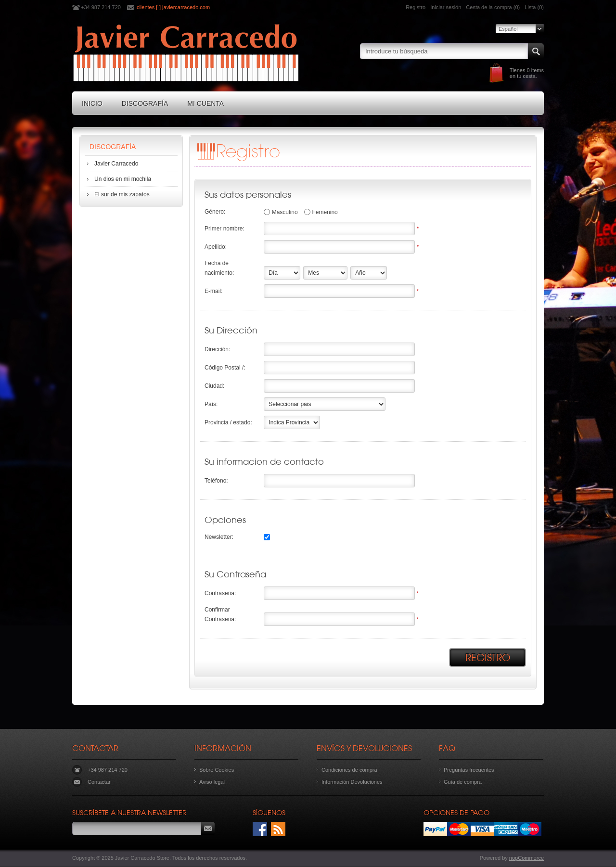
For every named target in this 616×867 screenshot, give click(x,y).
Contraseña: (220, 593)
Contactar (99, 782)
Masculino (285, 212)
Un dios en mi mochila (123, 179)
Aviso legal (212, 782)
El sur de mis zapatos (122, 194)
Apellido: (216, 247)
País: (211, 404)
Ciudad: (214, 386)
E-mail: (213, 291)
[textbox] (444, 51)
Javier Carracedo (116, 164)
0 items (535, 70)
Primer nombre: (225, 229)
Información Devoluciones (352, 782)
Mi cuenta (205, 103)
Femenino (325, 212)
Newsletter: (219, 537)
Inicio (92, 103)
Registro (416, 7)
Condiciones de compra (349, 770)
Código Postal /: (225, 368)
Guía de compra (463, 782)
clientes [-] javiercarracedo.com (173, 7)
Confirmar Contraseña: (220, 614)
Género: (215, 212)
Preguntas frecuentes (469, 770)
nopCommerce (526, 858)
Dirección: (217, 349)
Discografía (145, 103)
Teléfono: (216, 481)
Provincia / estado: (228, 422)
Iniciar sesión (446, 7)
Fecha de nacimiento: (219, 268)
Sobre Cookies (217, 770)
